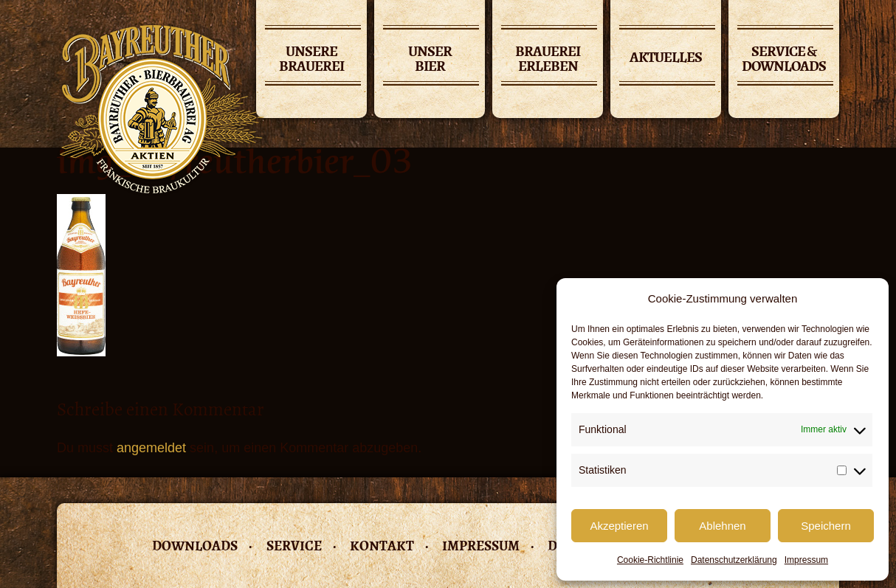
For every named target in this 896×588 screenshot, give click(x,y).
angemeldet (151, 448)
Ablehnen (722, 526)
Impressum (806, 560)
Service (294, 546)
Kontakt (382, 546)
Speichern (826, 526)
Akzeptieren (619, 526)
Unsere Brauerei (311, 60)
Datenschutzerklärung (734, 560)
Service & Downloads (784, 60)
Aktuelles (666, 57)
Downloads (195, 546)
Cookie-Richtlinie (650, 560)
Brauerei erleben (548, 60)
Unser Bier (430, 60)
